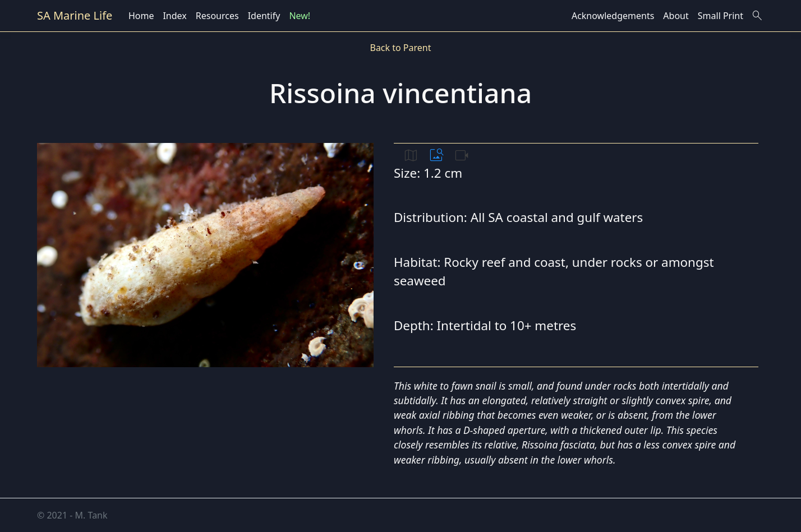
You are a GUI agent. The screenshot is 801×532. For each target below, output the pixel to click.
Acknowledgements (613, 16)
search (757, 16)
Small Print (721, 16)
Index (174, 16)
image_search (436, 155)
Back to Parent (400, 48)
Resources (217, 16)
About (676, 16)
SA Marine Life (75, 15)
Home (141, 16)
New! (300, 16)
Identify (264, 16)
